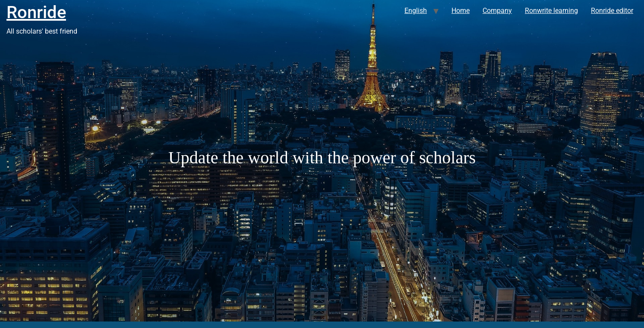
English (416, 11)
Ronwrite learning (551, 11)
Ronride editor (612, 11)
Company (497, 11)
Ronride (36, 12)
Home (461, 11)
